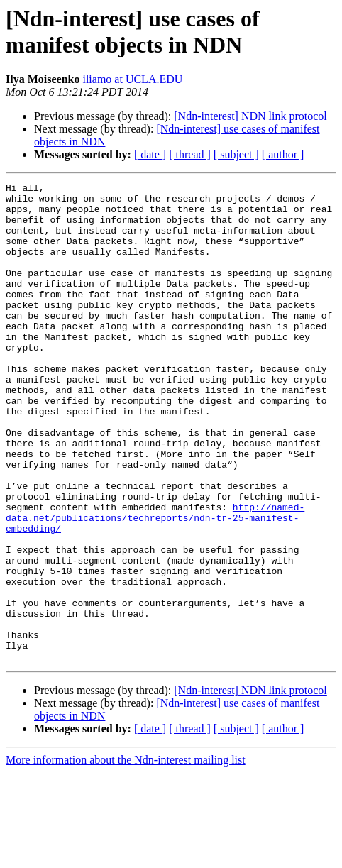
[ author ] (283, 154)
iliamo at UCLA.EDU (132, 79)
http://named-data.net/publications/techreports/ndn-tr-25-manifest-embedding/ (155, 586)
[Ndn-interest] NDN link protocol (250, 116)
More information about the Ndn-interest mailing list (126, 856)
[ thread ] (190, 154)
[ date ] (150, 154)
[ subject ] (236, 154)
